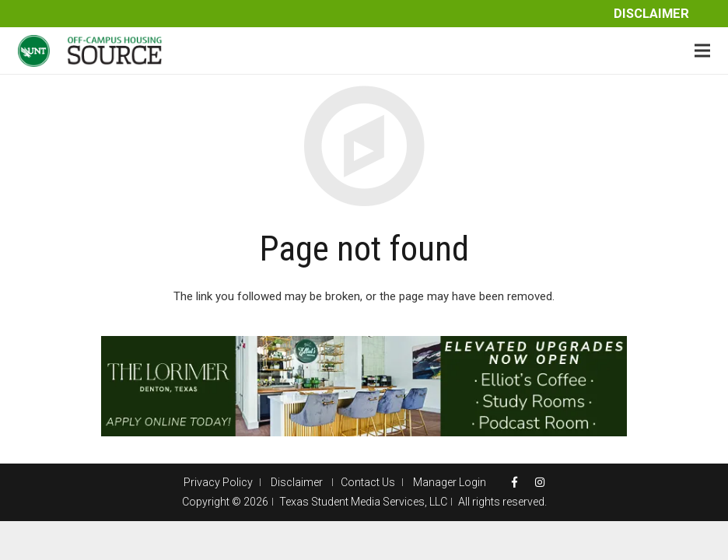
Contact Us (368, 482)
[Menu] (702, 51)
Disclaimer (651, 14)
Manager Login (450, 482)
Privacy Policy (218, 482)
